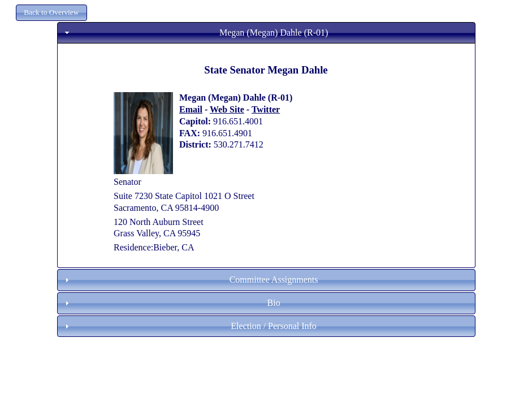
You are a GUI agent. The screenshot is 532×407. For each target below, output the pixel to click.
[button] (51, 13)
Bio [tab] (171, 303)
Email (191, 109)
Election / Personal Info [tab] (189, 326)
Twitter (266, 109)
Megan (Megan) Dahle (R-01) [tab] (195, 33)
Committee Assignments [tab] (190, 280)
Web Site (227, 109)
